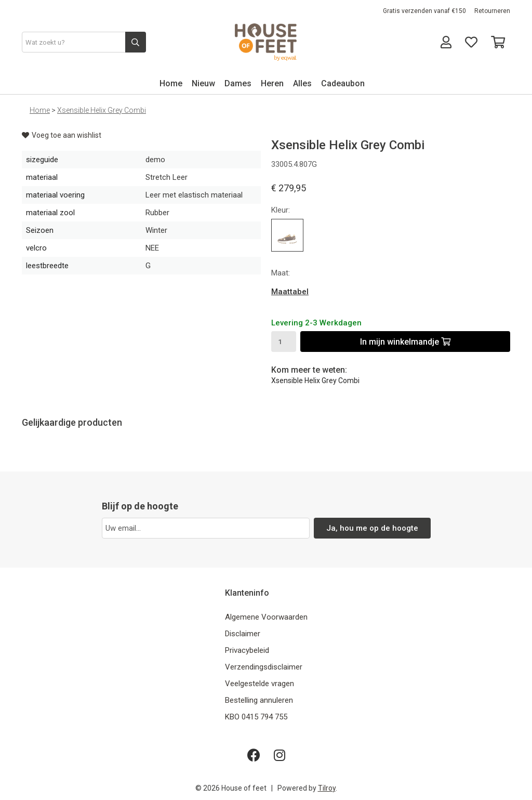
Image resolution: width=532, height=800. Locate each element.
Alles (302, 83)
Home (171, 83)
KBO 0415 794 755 (256, 717)
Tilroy (327, 788)
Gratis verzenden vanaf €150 (424, 11)
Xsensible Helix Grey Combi (102, 110)
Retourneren (492, 11)
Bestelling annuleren (259, 700)
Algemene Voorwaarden (266, 617)
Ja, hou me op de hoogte (372, 528)
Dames (238, 83)
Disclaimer (243, 634)
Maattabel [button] (290, 292)
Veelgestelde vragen (260, 684)
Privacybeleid (247, 650)
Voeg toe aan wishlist (62, 135)
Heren (272, 83)
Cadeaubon (343, 83)
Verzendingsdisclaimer (264, 667)
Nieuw (203, 83)
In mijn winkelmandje (405, 342)
